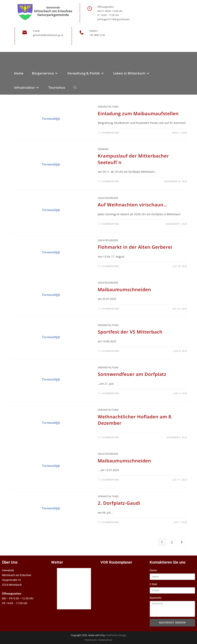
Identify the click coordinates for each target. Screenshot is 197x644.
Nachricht (156, 598)
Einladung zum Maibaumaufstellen (138, 113)
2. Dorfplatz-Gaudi (119, 503)
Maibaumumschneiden (124, 289)
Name (153, 570)
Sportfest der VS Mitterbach (130, 332)
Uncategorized (108, 198)
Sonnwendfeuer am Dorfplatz (132, 374)
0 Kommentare (110, 133)
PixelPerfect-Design (116, 635)
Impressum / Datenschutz (98, 640)
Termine (103, 149)
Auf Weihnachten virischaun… (132, 205)
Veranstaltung (108, 107)
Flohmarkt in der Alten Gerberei (135, 247)
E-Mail (153, 584)
